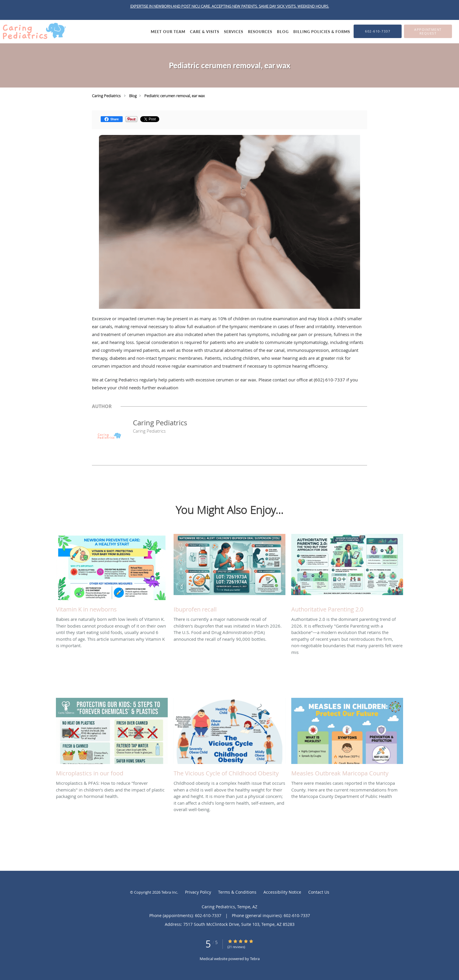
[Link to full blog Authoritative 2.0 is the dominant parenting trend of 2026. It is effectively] (347, 575)
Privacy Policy (198, 892)
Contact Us (319, 892)
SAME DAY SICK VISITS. (278, 6)
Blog (133, 96)
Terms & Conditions (237, 892)
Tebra (255, 959)
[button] (428, 31)
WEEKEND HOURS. (313, 6)
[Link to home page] (33, 31)
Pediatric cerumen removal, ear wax (174, 96)
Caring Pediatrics (106, 96)
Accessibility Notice (282, 892)
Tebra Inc (169, 892)
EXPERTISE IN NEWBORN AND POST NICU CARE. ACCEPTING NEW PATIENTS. (195, 6)
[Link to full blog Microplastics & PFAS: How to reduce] (112, 739)
